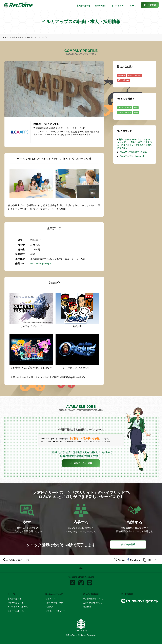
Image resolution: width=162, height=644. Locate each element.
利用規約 (49, 607)
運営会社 (87, 607)
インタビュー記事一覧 (18, 607)
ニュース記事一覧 (16, 611)
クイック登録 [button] (128, 544)
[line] (90, 582)
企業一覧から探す (16, 603)
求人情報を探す (84, 6)
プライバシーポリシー (55, 611)
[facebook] (134, 560)
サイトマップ (51, 598)
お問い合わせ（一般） (55, 603)
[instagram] (81, 582)
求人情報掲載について (93, 598)
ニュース (132, 6)
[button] (150, 5)
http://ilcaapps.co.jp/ (40, 264)
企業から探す (101, 6)
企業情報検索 (18, 37)
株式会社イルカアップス (39, 37)
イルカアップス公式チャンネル (133, 152)
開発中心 (122, 75)
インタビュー (117, 6)
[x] (72, 582)
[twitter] (120, 560)
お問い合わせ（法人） (93, 603)
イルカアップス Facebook (132, 156)
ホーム (6, 37)
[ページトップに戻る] (81, 568)
